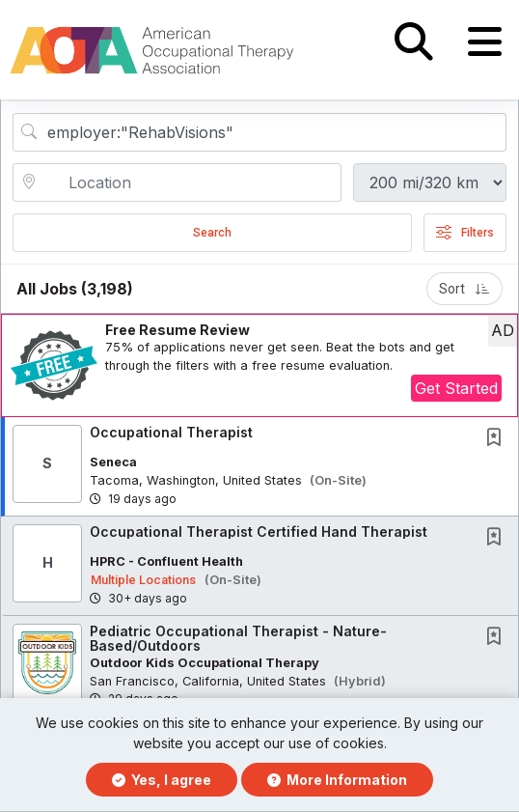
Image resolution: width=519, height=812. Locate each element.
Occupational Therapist (171, 432)
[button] (485, 42)
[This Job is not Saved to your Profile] (498, 439)
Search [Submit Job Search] (212, 233)
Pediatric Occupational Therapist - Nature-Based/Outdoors (238, 638)
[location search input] (191, 182)
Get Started (456, 388)
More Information (337, 780)
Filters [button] (465, 233)
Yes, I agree (162, 780)
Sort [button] (464, 289)
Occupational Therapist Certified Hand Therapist (259, 532)
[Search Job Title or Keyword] (273, 132)
